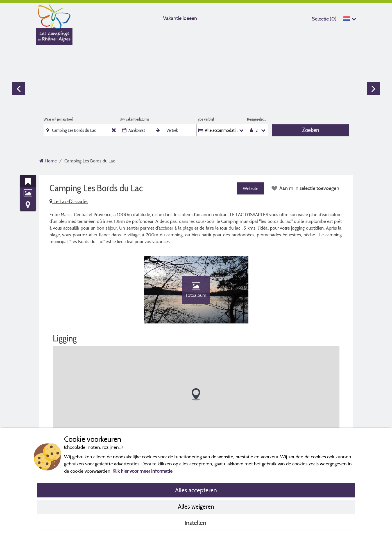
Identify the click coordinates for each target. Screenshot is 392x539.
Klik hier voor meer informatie (142, 471)
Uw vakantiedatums (134, 119)
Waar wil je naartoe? (58, 119)
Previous (19, 89)
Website (251, 188)
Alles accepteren (196, 490)
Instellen (196, 523)
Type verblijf (205, 119)
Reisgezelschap (258, 119)
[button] (196, 394)
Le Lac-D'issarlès (69, 201)
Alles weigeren (196, 506)
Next (373, 89)
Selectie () (324, 19)
